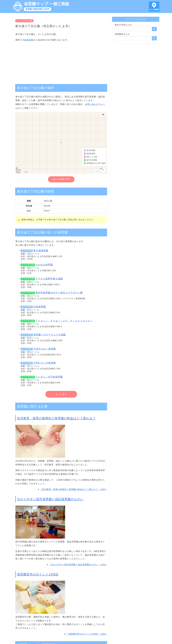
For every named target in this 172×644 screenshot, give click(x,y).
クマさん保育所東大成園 (49, 279)
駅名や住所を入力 (123, 25)
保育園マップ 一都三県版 (47, 4)
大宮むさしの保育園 (44, 363)
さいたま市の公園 (24, 21)
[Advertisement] (61, 61)
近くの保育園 (154, 10)
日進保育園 (40, 307)
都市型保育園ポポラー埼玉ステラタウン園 (59, 293)
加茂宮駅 (29, 40)
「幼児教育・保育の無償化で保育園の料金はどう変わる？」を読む (73, 489)
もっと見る (61, 394)
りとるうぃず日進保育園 (49, 377)
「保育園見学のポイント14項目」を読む (87, 634)
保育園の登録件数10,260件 (37, 9)
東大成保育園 (41, 251)
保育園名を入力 (122, 34)
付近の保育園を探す (61, 179)
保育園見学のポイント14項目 (38, 574)
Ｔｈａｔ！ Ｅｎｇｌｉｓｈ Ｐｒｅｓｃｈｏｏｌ (64, 321)
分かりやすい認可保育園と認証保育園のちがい (50, 499)
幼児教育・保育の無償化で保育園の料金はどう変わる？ (56, 418)
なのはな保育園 (44, 265)
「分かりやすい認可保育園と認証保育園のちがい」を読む (78, 565)
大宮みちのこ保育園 (44, 349)
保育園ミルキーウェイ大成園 (49, 335)
